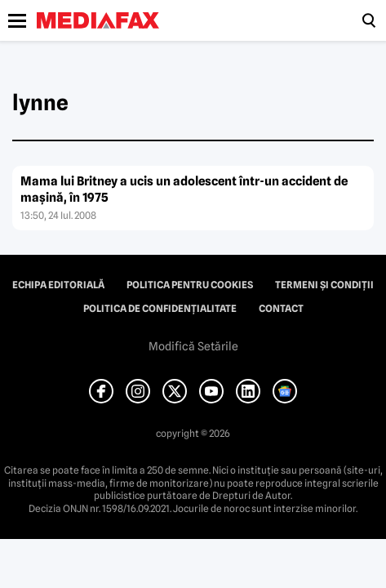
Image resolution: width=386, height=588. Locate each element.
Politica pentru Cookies (190, 285)
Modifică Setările (193, 346)
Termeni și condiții (324, 285)
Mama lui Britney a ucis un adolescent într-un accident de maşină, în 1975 (184, 189)
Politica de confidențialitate (160, 309)
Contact (281, 309)
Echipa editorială (58, 285)
